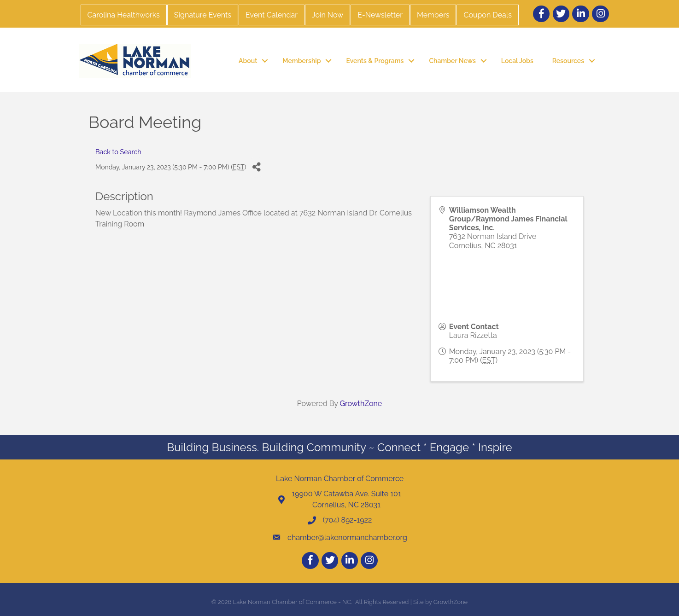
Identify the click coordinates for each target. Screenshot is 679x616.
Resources (568, 61)
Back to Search (118, 152)
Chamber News (452, 61)
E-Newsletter (380, 15)
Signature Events (203, 15)
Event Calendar (272, 15)
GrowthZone (361, 404)
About (248, 61)
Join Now (328, 15)
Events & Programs (375, 61)
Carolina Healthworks (124, 15)
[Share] (256, 167)
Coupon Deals (487, 15)
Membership (301, 61)
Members (433, 15)
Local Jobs (517, 61)
